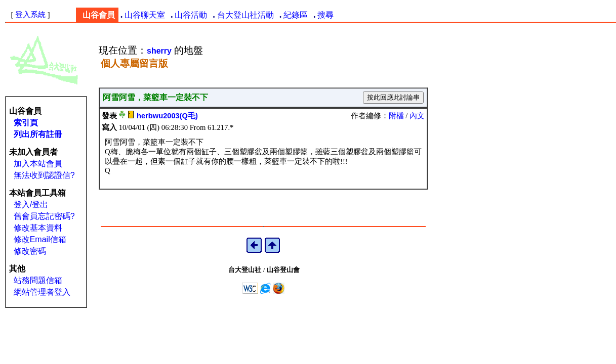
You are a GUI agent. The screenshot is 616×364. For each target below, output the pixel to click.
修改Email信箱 (40, 239)
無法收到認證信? (44, 175)
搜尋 (325, 15)
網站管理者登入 (42, 292)
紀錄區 (296, 15)
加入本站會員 (38, 164)
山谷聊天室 (145, 15)
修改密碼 (30, 251)
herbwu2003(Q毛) (167, 116)
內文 (417, 116)
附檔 (396, 116)
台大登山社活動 (245, 15)
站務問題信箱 (38, 280)
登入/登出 (31, 204)
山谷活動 (191, 15)
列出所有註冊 (38, 134)
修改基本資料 (38, 228)
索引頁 (26, 123)
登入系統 (30, 15)
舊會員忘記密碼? (44, 216)
